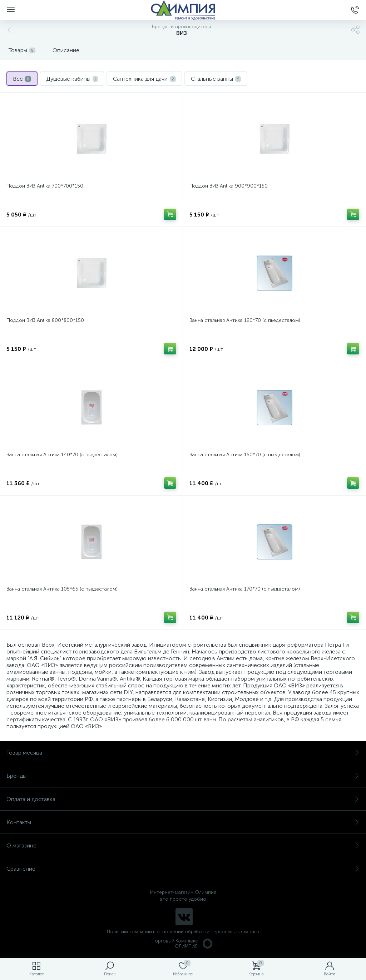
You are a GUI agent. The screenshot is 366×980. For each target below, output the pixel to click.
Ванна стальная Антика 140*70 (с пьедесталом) (62, 455)
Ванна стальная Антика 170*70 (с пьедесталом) (245, 589)
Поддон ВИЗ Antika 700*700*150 (45, 186)
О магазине (183, 845)
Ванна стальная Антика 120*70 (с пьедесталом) (245, 320)
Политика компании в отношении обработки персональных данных (183, 932)
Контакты (183, 822)
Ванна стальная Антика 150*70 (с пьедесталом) (245, 455)
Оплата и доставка (183, 799)
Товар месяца (183, 753)
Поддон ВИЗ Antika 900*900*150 (229, 186)
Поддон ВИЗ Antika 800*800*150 (45, 320)
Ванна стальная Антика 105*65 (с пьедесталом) (62, 589)
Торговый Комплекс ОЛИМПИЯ (183, 944)
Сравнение (183, 869)
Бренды (183, 776)
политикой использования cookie (287, 920)
